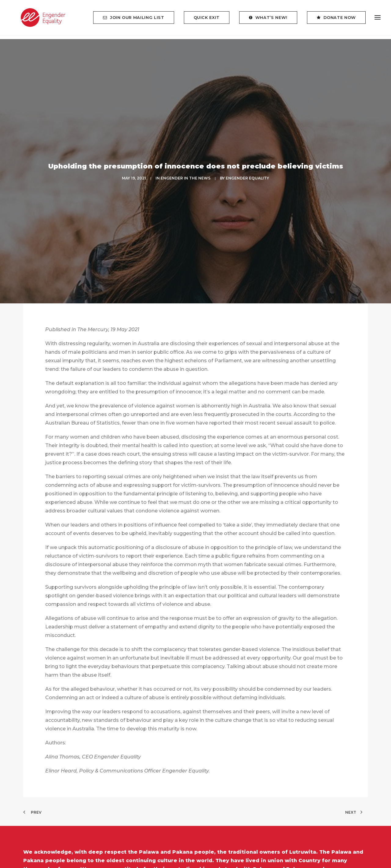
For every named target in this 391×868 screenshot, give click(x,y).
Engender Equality (247, 172)
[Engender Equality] (38, 20)
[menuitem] (136, 20)
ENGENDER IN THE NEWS (186, 172)
